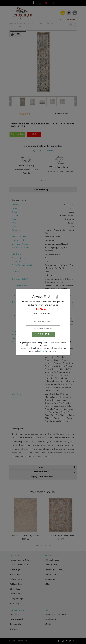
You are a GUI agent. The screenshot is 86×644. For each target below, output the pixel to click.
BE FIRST (44, 335)
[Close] (44, 293)
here (43, 351)
